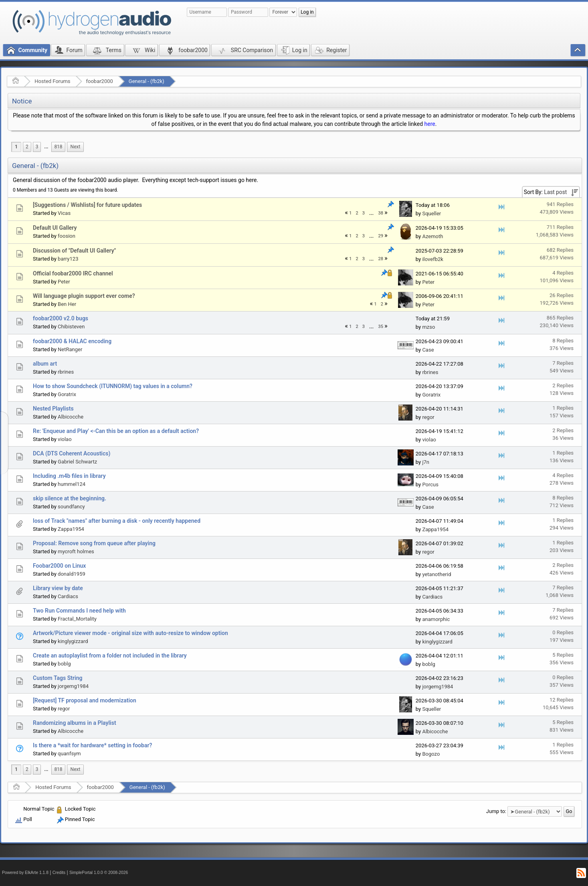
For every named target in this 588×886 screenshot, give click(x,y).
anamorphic (436, 619)
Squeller (431, 213)
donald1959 (72, 574)
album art (45, 364)
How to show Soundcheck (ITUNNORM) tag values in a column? (113, 386)
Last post (555, 192)
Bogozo (431, 754)
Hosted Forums (52, 81)
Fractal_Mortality (77, 619)
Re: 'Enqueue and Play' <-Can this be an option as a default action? (116, 431)
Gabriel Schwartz (77, 462)
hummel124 (72, 484)
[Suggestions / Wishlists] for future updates (87, 205)
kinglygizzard (73, 641)
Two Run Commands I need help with (79, 611)
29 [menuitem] (381, 236)
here (430, 124)
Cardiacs (68, 596)
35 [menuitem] (381, 327)
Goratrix (67, 394)
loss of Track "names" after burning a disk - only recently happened (117, 521)
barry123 (68, 259)
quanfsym (69, 754)
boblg (64, 664)
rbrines (66, 372)
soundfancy (71, 507)
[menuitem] (46, 147)
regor (428, 417)
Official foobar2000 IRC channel (73, 273)
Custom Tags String (58, 678)
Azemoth (432, 236)
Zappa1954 (71, 529)
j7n (426, 462)
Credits (59, 873)
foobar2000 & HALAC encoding (72, 341)
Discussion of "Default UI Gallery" (74, 251)
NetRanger (70, 349)
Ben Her (67, 304)
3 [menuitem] (37, 147)
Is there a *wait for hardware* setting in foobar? (92, 745)
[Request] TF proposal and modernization (85, 700)
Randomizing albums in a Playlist (75, 723)
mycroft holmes (76, 551)
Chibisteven (71, 327)
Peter (64, 282)
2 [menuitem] (27, 147)
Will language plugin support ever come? (84, 296)
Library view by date (58, 588)
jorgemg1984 (73, 686)
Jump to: (496, 811)
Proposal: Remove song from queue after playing (94, 543)
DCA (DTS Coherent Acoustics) (72, 453)
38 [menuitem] (381, 213)
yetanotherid (436, 574)
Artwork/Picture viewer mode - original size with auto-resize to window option (130, 633)
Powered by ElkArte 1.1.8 (25, 873)
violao (65, 439)
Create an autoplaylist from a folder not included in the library (110, 655)
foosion (67, 236)
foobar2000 (100, 81)
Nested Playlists (53, 409)
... (46, 147)
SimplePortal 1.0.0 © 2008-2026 (99, 873)
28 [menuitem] (381, 259)
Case (428, 350)
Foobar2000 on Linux (59, 566)
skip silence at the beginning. (70, 498)
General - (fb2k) (146, 81)
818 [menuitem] (58, 147)
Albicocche (71, 417)
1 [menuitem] (16, 147)
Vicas (64, 213)
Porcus (430, 484)
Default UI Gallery (55, 228)
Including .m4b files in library (69, 476)
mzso (428, 327)
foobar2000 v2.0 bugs (61, 318)
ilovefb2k (432, 259)
